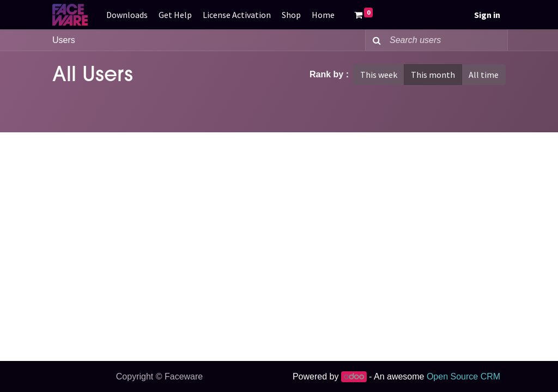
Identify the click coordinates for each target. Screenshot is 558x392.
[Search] (375, 40)
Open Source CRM (463, 376)
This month (433, 75)
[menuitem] (127, 15)
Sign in (487, 15)
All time (484, 75)
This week (379, 75)
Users (64, 40)
